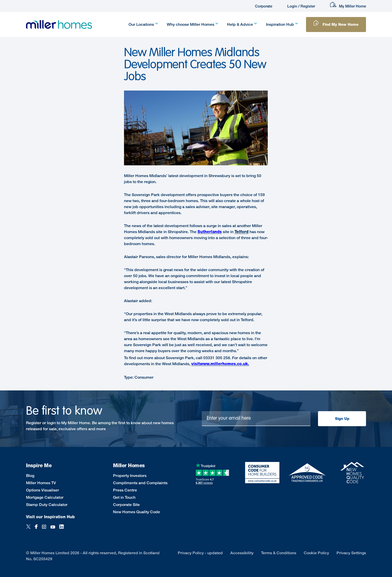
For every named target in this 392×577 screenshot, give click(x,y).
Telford (241, 232)
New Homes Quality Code (136, 512)
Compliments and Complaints (140, 483)
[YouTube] (53, 529)
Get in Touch (124, 497)
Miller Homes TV (41, 483)
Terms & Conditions (279, 553)
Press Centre (125, 490)
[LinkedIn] (61, 529)
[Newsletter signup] (256, 419)
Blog (30, 476)
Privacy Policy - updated (200, 553)
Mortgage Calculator (45, 497)
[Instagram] (44, 529)
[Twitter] (28, 529)
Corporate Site (126, 505)
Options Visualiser (42, 490)
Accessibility (242, 553)
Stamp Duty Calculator (47, 505)
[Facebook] (36, 529)
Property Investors (130, 476)
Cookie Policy (316, 553)
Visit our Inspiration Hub (50, 517)
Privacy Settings (351, 553)
